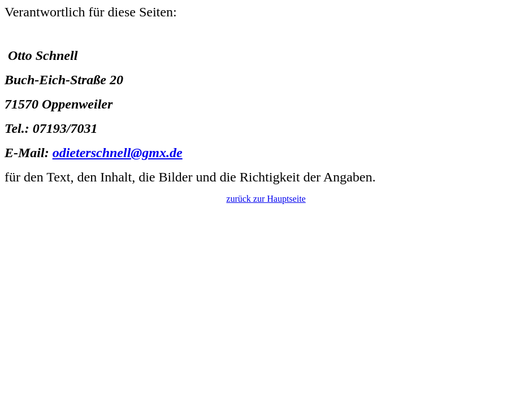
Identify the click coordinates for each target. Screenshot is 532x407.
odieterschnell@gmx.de (118, 153)
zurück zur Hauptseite (266, 199)
